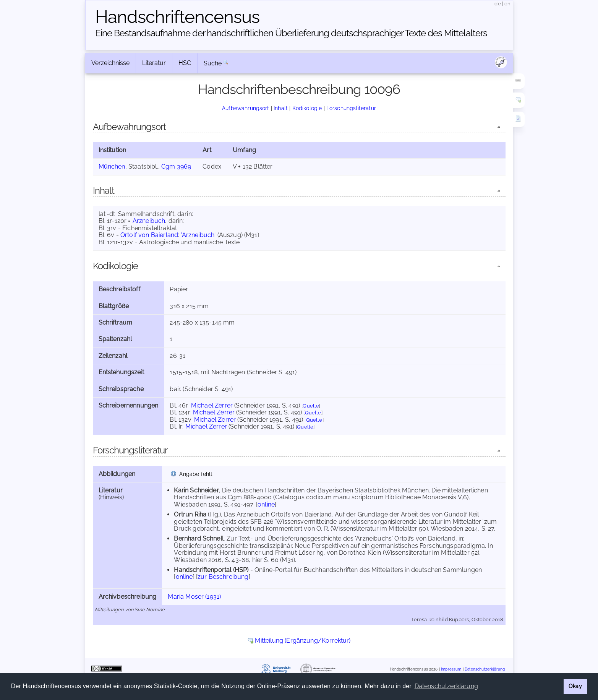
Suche (213, 63)
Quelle (311, 406)
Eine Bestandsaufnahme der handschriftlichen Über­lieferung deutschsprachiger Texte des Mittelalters (291, 33)
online (266, 504)
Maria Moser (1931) (194, 597)
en (507, 4)
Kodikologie (307, 108)
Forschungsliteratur (351, 108)
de (498, 4)
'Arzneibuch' (198, 235)
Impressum (451, 669)
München (112, 166)
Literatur (154, 63)
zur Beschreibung (223, 577)
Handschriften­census (177, 17)
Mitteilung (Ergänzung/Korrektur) (303, 641)
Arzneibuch (149, 221)
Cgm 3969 (176, 166)
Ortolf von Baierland (149, 235)
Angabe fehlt (196, 474)
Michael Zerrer (212, 405)
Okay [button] (575, 686)
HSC (185, 63)
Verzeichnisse (110, 63)
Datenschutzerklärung (485, 669)
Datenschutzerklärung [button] (446, 686)
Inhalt (281, 108)
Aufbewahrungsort (246, 108)
